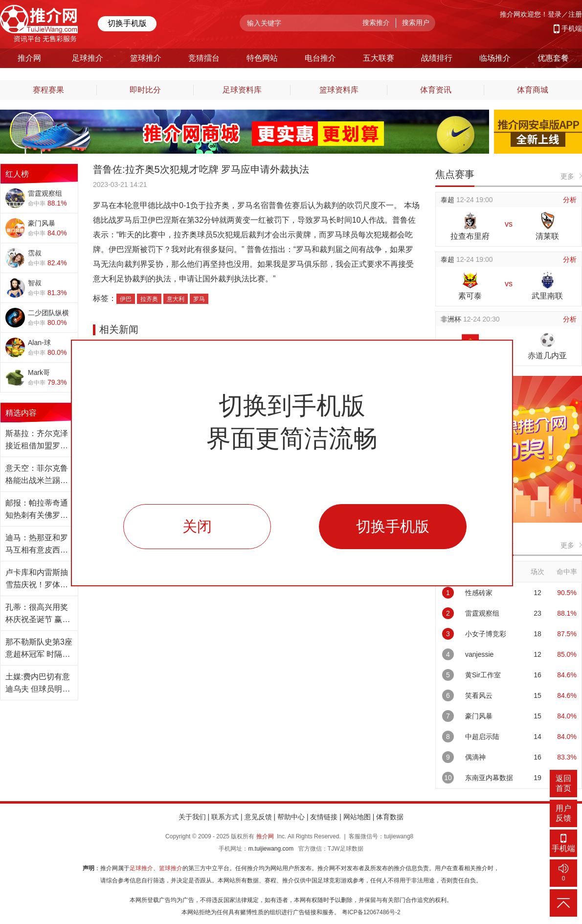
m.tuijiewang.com (271, 849)
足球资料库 (242, 90)
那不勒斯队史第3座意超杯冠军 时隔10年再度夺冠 (39, 649)
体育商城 (533, 90)
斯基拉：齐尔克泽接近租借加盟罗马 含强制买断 (37, 440)
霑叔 (35, 253)
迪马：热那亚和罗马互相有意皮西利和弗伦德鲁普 (37, 545)
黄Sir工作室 (483, 675)
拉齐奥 (149, 299)
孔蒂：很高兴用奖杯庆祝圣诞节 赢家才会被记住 (38, 614)
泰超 (448, 200)
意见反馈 (258, 817)
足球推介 (141, 868)
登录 (555, 14)
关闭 (197, 526)
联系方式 (225, 817)
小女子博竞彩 (486, 634)
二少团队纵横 (48, 313)
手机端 (572, 28)
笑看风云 (479, 695)
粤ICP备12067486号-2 (371, 912)
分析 (570, 200)
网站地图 (357, 817)
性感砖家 (479, 593)
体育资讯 (436, 90)
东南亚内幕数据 (489, 778)
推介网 (265, 836)
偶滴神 (475, 757)
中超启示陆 (482, 737)
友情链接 (324, 817)
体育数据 (390, 817)
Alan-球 (39, 343)
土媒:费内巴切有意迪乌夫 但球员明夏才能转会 (38, 684)
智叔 (35, 283)
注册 (575, 14)
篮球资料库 (339, 90)
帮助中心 (291, 817)
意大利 (176, 299)
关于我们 (192, 817)
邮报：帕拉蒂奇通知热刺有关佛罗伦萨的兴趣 (37, 510)
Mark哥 (39, 372)
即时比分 (145, 90)
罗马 (199, 299)
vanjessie (479, 654)
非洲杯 (452, 319)
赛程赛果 (48, 90)
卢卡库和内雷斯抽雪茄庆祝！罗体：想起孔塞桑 (37, 579)
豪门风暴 (42, 223)
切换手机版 (127, 23)
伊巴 (126, 299)
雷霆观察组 (45, 193)
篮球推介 (171, 868)
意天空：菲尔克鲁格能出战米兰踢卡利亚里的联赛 (37, 475)
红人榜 (17, 174)
